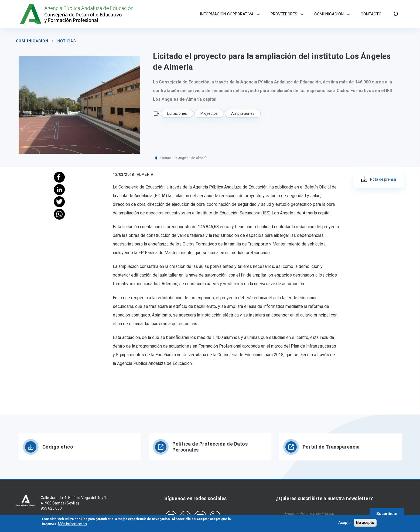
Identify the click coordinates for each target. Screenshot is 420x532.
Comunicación (329, 14)
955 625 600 (51, 508)
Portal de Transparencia (331, 447)
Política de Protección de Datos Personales (210, 447)
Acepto (344, 524)
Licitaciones (177, 113)
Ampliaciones (243, 113)
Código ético (58, 447)
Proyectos (209, 113)
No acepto (365, 524)
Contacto (371, 14)
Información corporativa (227, 14)
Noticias (67, 41)
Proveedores (284, 14)
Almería (145, 174)
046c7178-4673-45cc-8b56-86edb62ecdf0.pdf (379, 180)
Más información (72, 525)
